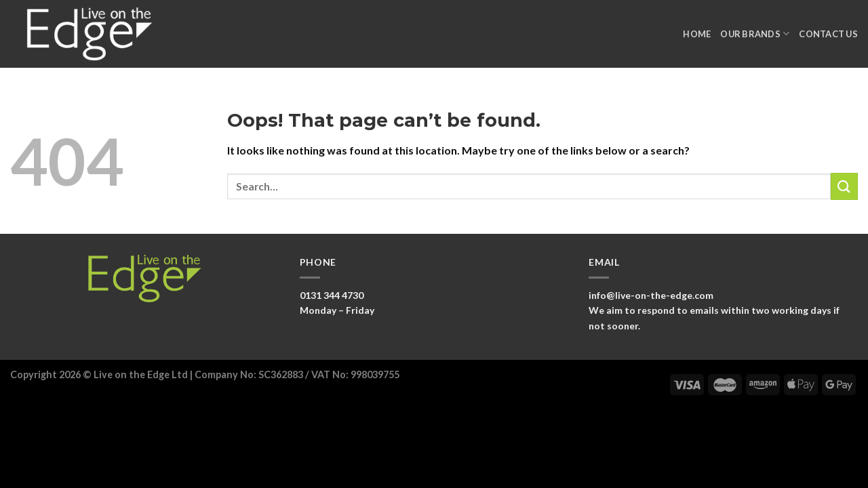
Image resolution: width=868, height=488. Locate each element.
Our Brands (755, 34)
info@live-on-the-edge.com (651, 295)
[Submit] (844, 186)
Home (697, 34)
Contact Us (828, 34)
